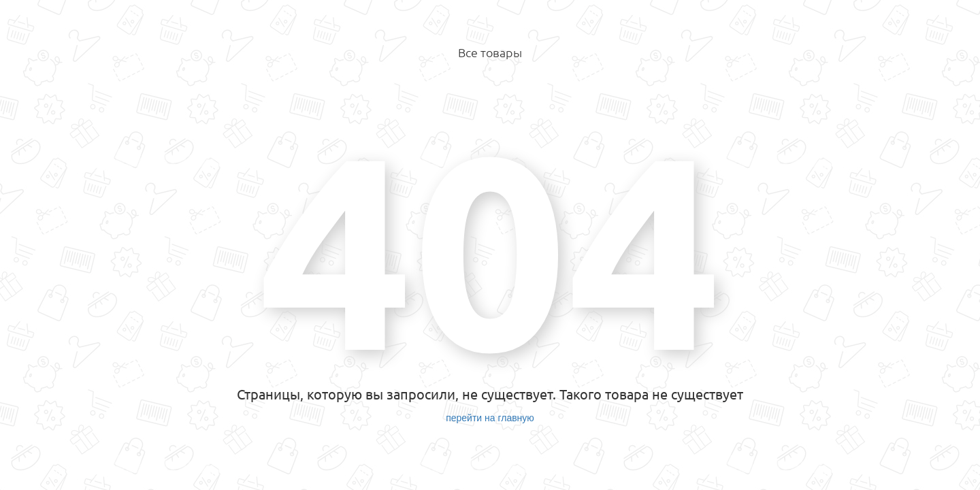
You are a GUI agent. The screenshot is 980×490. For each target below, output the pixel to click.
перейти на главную (490, 418)
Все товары (490, 52)
